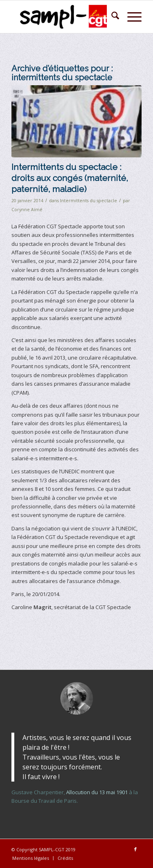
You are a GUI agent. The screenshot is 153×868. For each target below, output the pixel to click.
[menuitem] (111, 17)
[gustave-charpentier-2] (77, 698)
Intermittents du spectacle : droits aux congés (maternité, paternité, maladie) (70, 178)
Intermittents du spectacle (89, 201)
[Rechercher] (111, 17)
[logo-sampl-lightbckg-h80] (63, 17)
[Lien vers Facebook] (135, 849)
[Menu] (130, 17)
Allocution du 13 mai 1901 (97, 792)
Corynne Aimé (27, 210)
